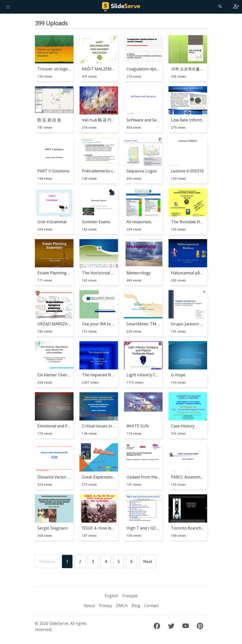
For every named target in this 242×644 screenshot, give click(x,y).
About (89, 606)
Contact (151, 606)
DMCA (122, 606)
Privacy (106, 606)
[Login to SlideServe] (236, 7)
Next (148, 561)
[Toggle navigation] (8, 7)
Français (130, 596)
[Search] (220, 6)
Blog (136, 606)
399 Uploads (51, 23)
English (111, 596)
